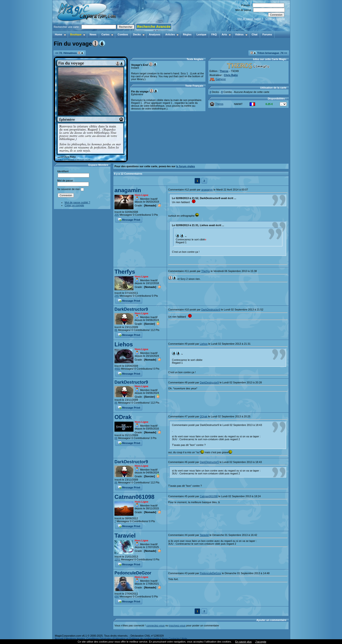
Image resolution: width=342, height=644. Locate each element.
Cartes (107, 34)
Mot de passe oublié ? (250, 19)
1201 (117, 559)
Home (61, 34)
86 (116, 330)
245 (117, 296)
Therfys (125, 272)
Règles (187, 34)
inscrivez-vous (177, 625)
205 (117, 215)
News (93, 34)
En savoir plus (243, 642)
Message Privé (129, 219)
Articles (172, 34)
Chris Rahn (231, 75)
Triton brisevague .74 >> (269, 53)
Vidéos (241, 34)
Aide (185, 639)
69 (116, 438)
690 (117, 596)
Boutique (78, 34)
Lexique (201, 34)
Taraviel (125, 536)
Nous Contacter (171, 639)
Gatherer (218, 79)
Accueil (59, 639)
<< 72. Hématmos (70, 53)
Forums (267, 34)
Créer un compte (275, 19)
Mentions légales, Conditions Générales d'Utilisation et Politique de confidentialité (112, 639)
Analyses (155, 34)
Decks (139, 34)
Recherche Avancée (154, 26)
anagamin (128, 190)
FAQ (214, 34)
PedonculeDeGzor (133, 573)
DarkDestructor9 (131, 309)
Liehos (124, 344)
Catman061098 (134, 497)
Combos (123, 34)
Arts (226, 34)
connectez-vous (155, 625)
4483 (117, 369)
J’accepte (261, 642)
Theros (224, 71)
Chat (255, 34)
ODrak (123, 417)
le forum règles (186, 166)
